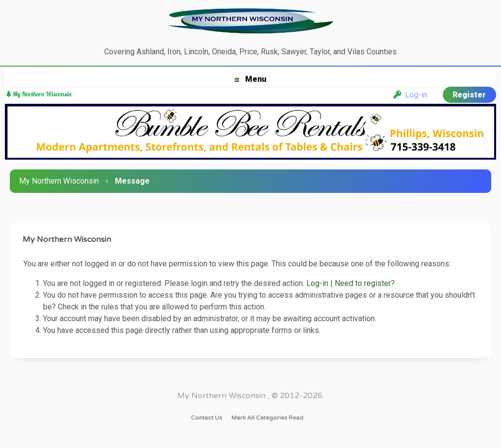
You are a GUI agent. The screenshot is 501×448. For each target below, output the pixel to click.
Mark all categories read (267, 418)
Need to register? (365, 283)
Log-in (410, 95)
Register (469, 95)
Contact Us (206, 418)
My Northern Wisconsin (59, 181)
